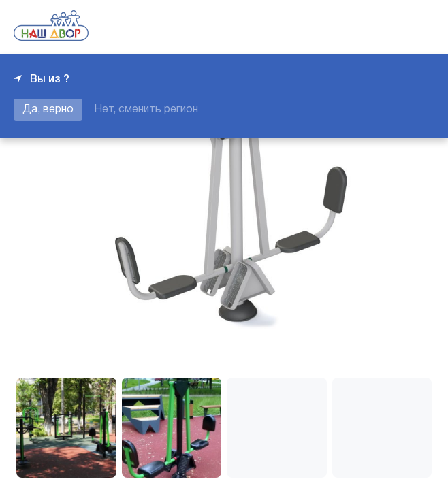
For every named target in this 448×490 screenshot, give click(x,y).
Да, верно (48, 110)
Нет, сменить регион (146, 110)
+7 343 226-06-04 (388, 27)
